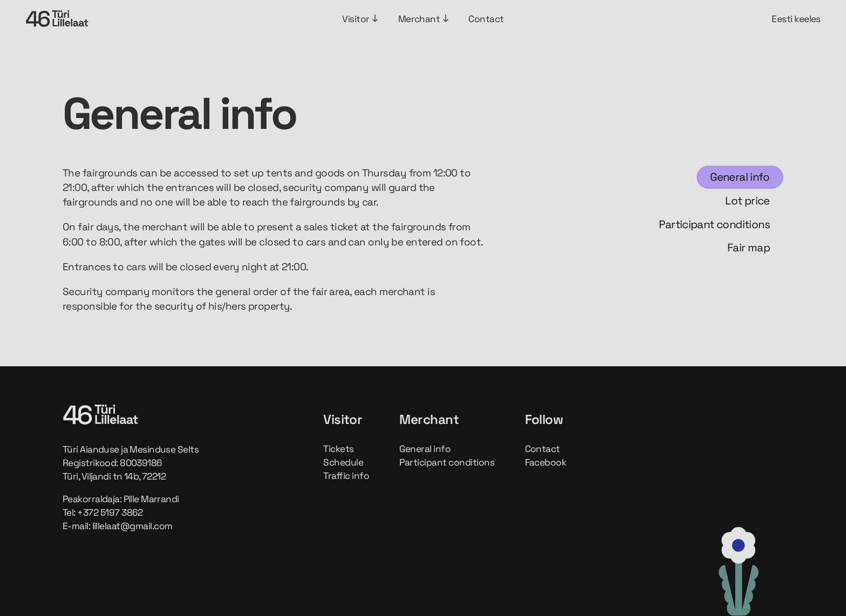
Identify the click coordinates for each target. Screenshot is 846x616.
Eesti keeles (796, 19)
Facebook (546, 462)
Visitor (360, 19)
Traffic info (346, 476)
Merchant (424, 19)
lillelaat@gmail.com (132, 526)
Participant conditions (714, 224)
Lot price (748, 201)
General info (740, 177)
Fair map (749, 248)
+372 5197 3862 (110, 512)
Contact (486, 19)
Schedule (343, 462)
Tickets (338, 449)
